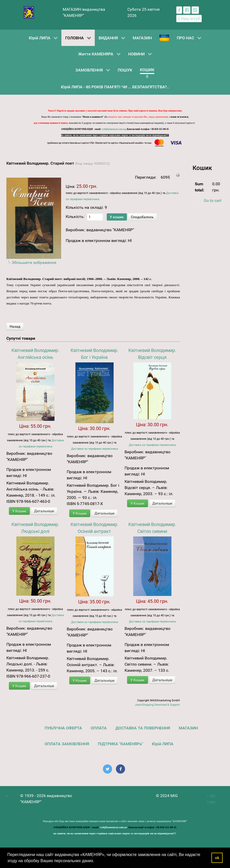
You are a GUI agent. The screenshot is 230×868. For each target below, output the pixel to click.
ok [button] (217, 858)
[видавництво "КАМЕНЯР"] (29, 12)
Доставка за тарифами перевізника (94, 449)
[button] (96, 861)
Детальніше (44, 511)
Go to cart (213, 200)
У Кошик (19, 511)
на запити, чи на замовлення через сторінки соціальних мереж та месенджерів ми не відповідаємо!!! (115, 135)
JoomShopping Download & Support (157, 705)
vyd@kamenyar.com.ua (114, 129)
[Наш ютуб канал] (189, 19)
